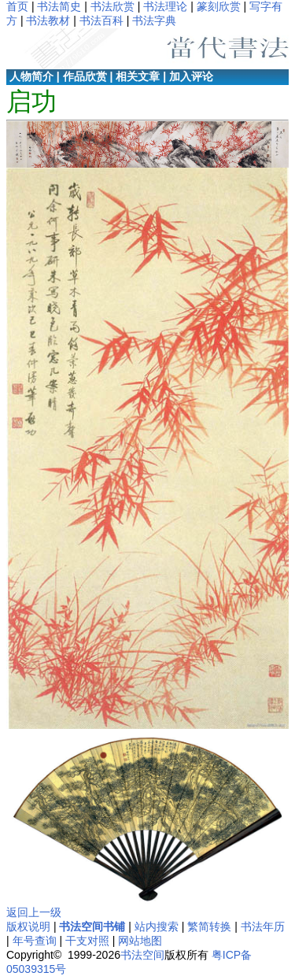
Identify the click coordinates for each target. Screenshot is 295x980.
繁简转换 (209, 926)
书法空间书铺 (92, 926)
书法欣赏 (112, 6)
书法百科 (101, 20)
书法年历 (263, 926)
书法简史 (59, 6)
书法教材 (48, 20)
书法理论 (165, 6)
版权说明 (28, 926)
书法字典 (154, 20)
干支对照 (87, 941)
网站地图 (140, 941)
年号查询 (35, 941)
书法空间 (142, 955)
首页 (17, 6)
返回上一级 (34, 912)
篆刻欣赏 (219, 6)
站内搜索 (157, 926)
